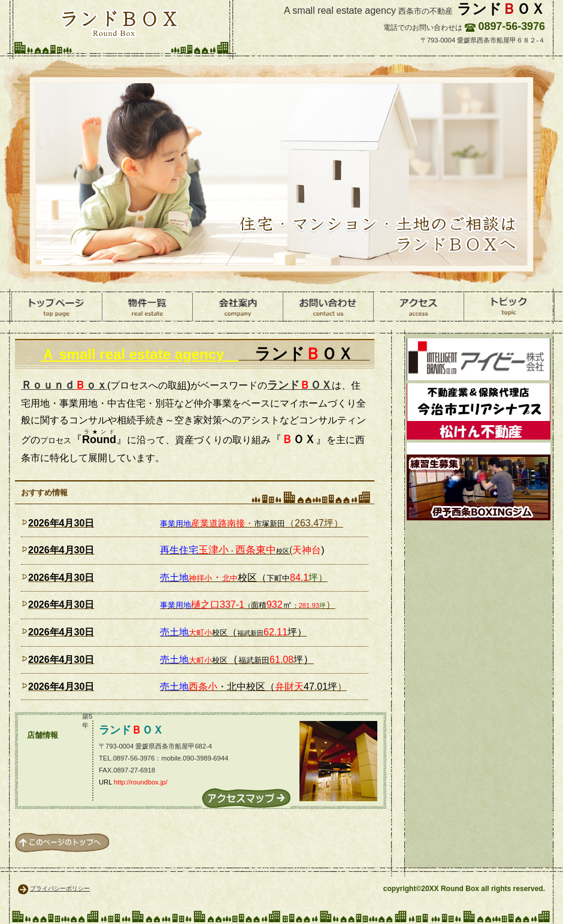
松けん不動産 (479, 411)
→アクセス (246, 798)
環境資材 (479, 359)
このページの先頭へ (62, 843)
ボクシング (479, 481)
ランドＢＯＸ (119, 23)
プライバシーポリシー (60, 888)
